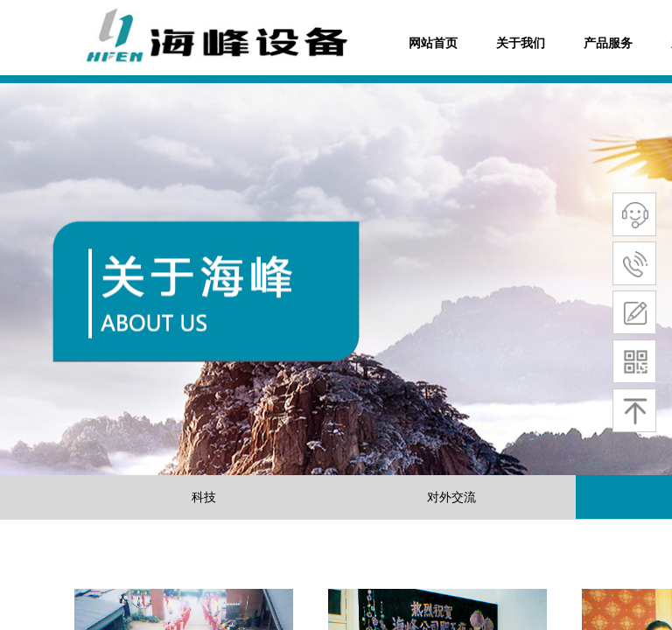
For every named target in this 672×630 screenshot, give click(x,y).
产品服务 (608, 43)
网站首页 (433, 43)
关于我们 (521, 43)
